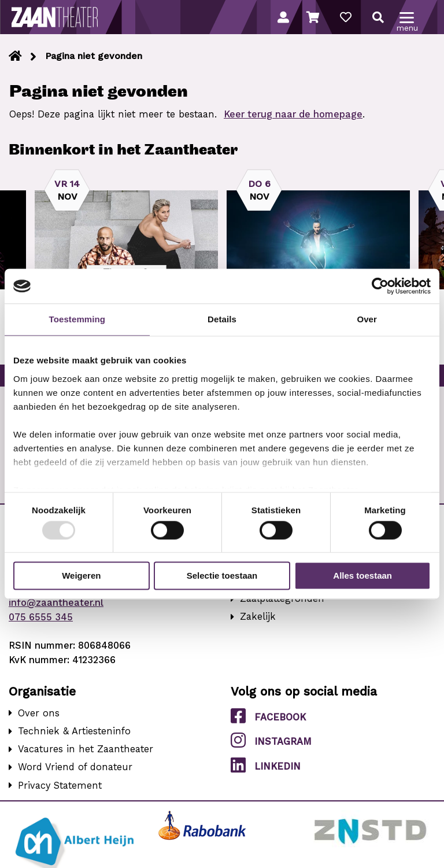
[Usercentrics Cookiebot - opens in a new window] (380, 286)
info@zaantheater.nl (56, 603)
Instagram (271, 741)
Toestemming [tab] (77, 319)
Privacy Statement (60, 786)
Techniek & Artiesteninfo (74, 731)
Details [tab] (222, 319)
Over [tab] (367, 319)
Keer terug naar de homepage (293, 114)
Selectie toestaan (222, 576)
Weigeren (81, 576)
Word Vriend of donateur (75, 767)
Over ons (39, 713)
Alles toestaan (362, 576)
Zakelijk (258, 617)
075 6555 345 (41, 617)
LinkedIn (266, 766)
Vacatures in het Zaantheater (86, 749)
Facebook (268, 716)
